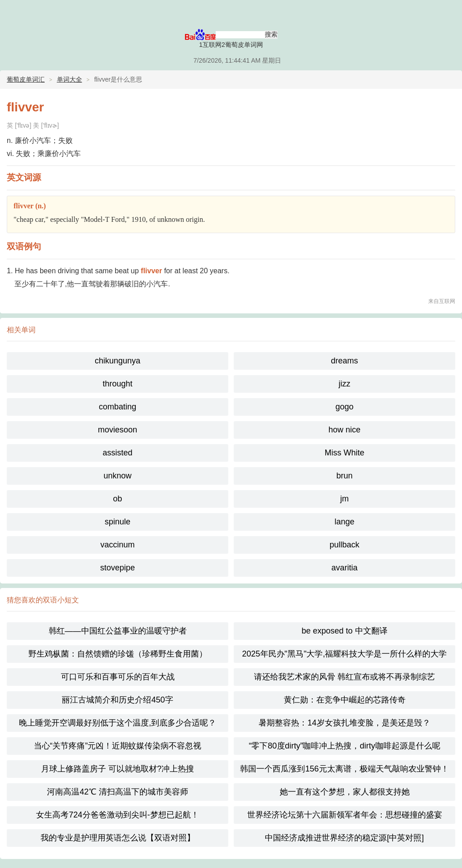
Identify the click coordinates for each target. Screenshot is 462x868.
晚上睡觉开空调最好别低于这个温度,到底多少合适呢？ (118, 723)
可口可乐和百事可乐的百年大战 (118, 677)
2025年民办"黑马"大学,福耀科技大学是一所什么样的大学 (345, 654)
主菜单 (449, 14)
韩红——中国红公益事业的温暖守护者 (118, 631)
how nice (344, 430)
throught (117, 384)
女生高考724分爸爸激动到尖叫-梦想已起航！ (117, 815)
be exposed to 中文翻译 (344, 631)
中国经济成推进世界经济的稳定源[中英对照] (344, 838)
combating (118, 407)
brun (344, 476)
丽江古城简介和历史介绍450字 (117, 700)
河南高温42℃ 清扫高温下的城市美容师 (117, 792)
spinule (118, 522)
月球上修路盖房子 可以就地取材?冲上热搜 (118, 769)
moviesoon (118, 430)
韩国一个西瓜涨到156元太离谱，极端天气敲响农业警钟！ (344, 769)
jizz (345, 384)
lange (344, 522)
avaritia (344, 568)
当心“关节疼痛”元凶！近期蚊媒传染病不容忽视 (118, 746)
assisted (117, 453)
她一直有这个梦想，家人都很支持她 (345, 792)
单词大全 (69, 79)
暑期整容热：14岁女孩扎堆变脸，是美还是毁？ (344, 723)
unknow (117, 476)
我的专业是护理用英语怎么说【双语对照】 (118, 838)
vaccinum (117, 545)
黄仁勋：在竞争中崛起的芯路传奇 (345, 700)
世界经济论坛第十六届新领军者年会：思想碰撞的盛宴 (345, 815)
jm (344, 499)
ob (117, 499)
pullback (344, 545)
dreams (344, 361)
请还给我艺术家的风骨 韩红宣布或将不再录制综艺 (344, 677)
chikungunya (118, 361)
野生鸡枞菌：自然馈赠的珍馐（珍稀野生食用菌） (118, 654)
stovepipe (118, 568)
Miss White (344, 453)
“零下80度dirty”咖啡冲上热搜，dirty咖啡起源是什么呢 (344, 746)
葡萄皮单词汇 (26, 79)
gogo (344, 407)
